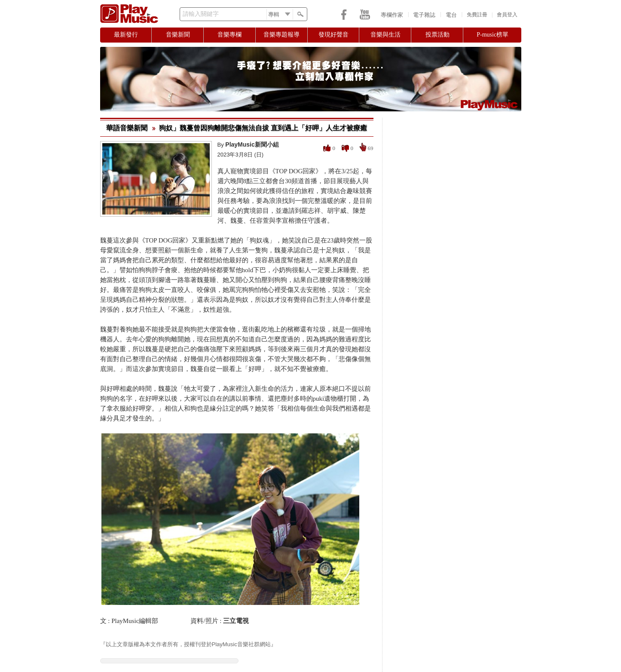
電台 (451, 15)
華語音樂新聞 (127, 128)
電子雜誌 (424, 15)
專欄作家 (392, 15)
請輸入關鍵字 (201, 14)
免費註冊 (477, 15)
